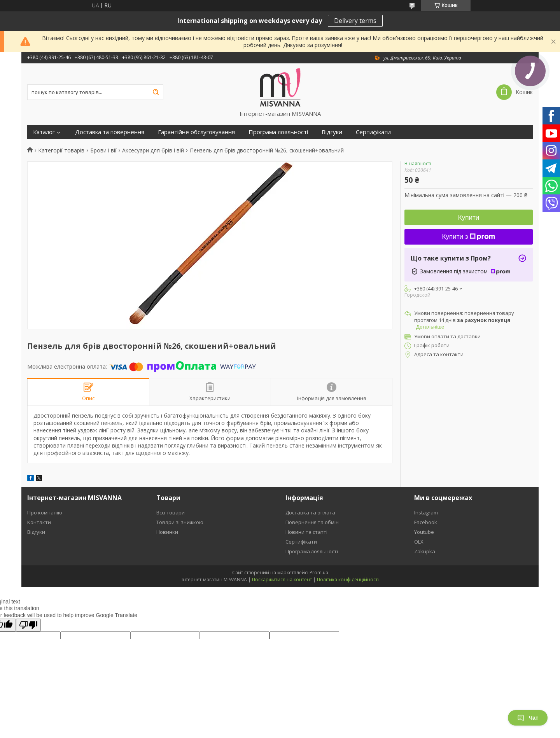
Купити (469, 218)
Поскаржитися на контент (282, 580)
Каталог (44, 132)
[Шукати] (156, 92)
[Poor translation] (28, 625)
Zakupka (425, 551)
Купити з (469, 237)
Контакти (39, 522)
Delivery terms (355, 21)
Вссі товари (171, 512)
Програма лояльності (278, 132)
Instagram (426, 512)
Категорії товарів (61, 150)
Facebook (426, 522)
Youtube (424, 532)
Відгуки (332, 132)
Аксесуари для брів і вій (153, 150)
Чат (528, 718)
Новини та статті (306, 532)
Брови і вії (103, 150)
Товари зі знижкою (180, 522)
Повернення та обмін (312, 522)
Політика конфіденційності (348, 580)
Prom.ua (319, 573)
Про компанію (45, 512)
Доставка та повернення (110, 132)
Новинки (167, 532)
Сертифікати (373, 132)
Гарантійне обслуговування (196, 132)
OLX (419, 542)
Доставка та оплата (310, 512)
